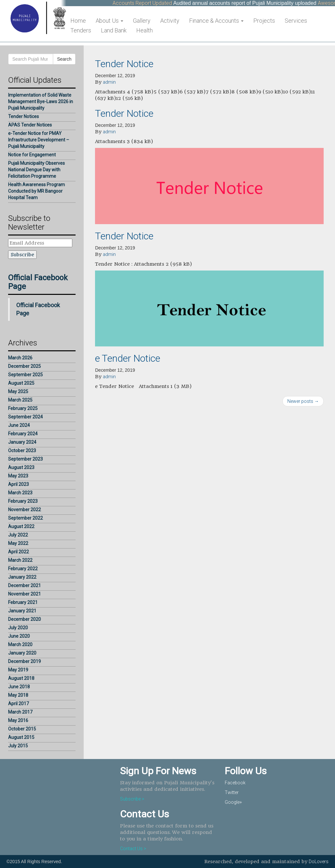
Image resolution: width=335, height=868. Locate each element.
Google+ (233, 802)
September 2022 (25, 518)
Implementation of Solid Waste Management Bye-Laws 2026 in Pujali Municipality (41, 102)
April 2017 (18, 704)
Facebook (235, 783)
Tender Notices (24, 116)
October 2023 (22, 451)
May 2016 (18, 720)
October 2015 (22, 729)
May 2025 (18, 392)
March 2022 (20, 560)
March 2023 (20, 493)
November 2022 (24, 510)
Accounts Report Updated (146, 3)
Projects (264, 21)
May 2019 (18, 670)
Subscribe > (132, 799)
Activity (170, 21)
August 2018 (21, 678)
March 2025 (20, 400)
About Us (109, 21)
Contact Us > (133, 849)
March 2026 (20, 358)
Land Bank (114, 30)
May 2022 (18, 543)
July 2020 (18, 628)
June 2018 (19, 687)
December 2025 (24, 366)
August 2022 (21, 526)
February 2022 (23, 569)
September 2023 (25, 459)
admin (109, 82)
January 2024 (22, 442)
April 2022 (18, 552)
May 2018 (18, 695)
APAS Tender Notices (30, 125)
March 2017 (20, 712)
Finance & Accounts (216, 21)
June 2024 (19, 425)
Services (296, 21)
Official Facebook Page (38, 282)
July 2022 (18, 535)
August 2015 (21, 737)
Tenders (81, 30)
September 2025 (25, 375)
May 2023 (18, 476)
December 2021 (24, 585)
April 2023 (18, 484)
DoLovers (319, 862)
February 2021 (23, 602)
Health (144, 30)
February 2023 (23, 501)
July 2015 (18, 746)
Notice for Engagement (32, 155)
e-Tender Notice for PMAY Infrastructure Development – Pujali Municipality (39, 140)
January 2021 (22, 611)
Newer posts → (303, 401)
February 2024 (23, 434)
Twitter (232, 792)
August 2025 (21, 383)
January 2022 (22, 577)
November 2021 (24, 594)
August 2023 (21, 467)
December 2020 (24, 619)
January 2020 (22, 653)
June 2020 (19, 636)
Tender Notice (124, 64)
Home (78, 21)
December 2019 (24, 661)
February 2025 (23, 408)
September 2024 (25, 417)
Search (64, 59)
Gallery (142, 21)
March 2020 (20, 645)
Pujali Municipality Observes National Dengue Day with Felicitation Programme (36, 170)
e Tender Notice (128, 358)
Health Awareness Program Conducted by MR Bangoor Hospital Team (36, 191)
